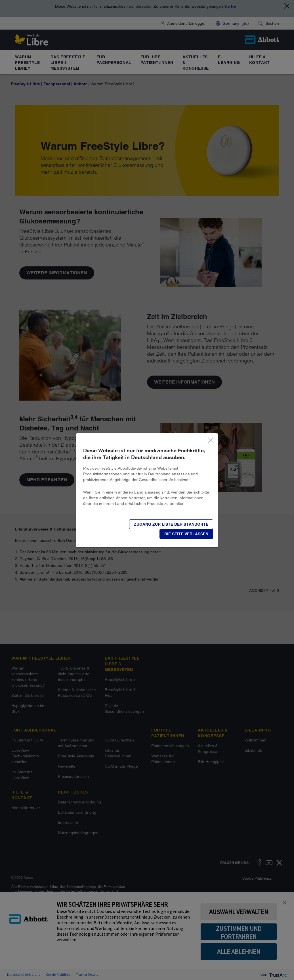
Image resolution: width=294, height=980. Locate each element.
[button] (186, 534)
